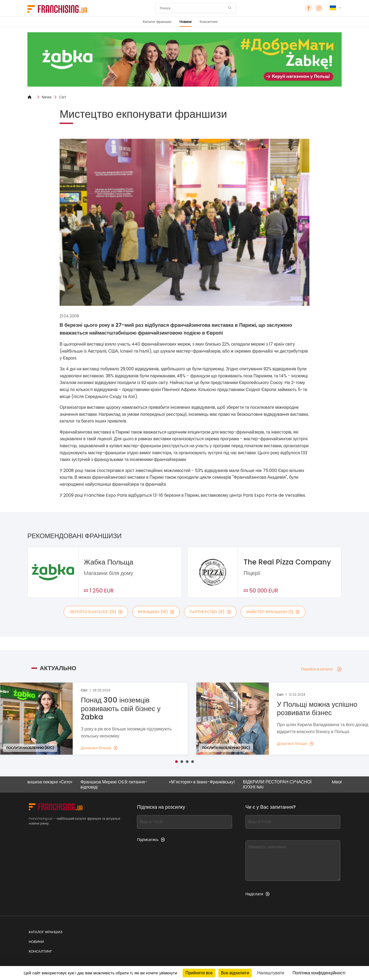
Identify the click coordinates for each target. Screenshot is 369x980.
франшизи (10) (156, 612)
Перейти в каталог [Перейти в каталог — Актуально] (321, 669)
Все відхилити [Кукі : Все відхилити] (235, 973)
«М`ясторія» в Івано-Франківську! (206, 782)
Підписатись (151, 840)
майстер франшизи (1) (273, 612)
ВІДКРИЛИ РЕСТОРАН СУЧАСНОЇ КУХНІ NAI (282, 784)
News (47, 97)
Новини (185, 22)
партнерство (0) (210, 612)
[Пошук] (192, 8)
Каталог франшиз (157, 22)
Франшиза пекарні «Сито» (51, 782)
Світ (63, 97)
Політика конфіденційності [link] (319, 973)
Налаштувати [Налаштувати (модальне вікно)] (271, 973)
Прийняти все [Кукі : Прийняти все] (199, 973)
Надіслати (258, 894)
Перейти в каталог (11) (96, 612)
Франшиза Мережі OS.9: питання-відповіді (118, 784)
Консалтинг (209, 22)
